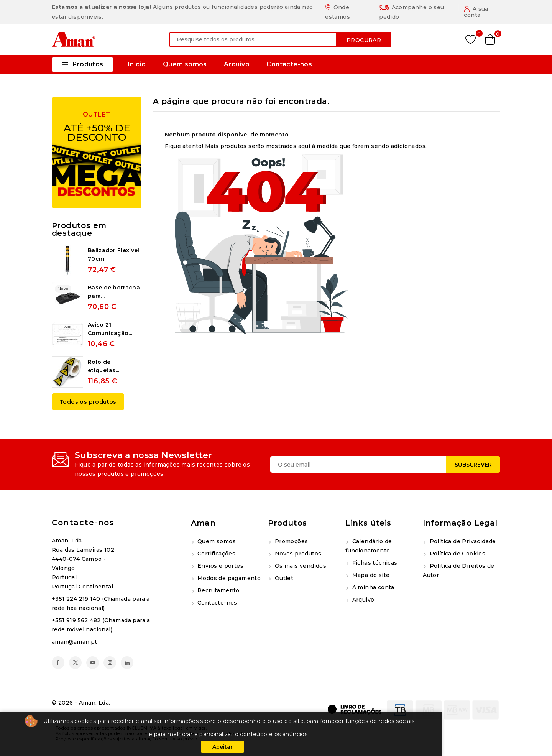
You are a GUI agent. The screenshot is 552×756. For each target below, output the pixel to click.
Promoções (290, 541)
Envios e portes (220, 566)
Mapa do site (370, 575)
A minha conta (372, 587)
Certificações (216, 554)
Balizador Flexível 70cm (113, 255)
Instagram (110, 663)
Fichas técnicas (374, 563)
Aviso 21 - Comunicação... (110, 329)
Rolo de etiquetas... (104, 366)
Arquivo (237, 64)
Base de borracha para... (114, 292)
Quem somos (185, 64)
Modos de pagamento (228, 578)
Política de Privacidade (462, 541)
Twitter (75, 663)
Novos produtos (297, 554)
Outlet (283, 578)
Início (137, 64)
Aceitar (223, 747)
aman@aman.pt (75, 642)
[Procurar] (280, 39)
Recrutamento (218, 590)
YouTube (93, 663)
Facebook (58, 663)
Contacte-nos (289, 64)
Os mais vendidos (300, 566)
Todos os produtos (88, 402)
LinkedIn (127, 663)
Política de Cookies (457, 554)
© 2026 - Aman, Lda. (81, 703)
